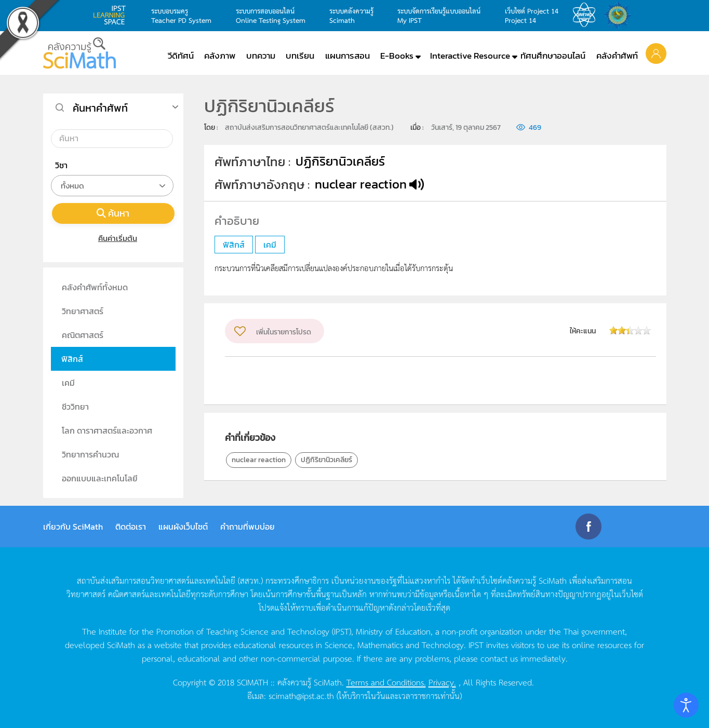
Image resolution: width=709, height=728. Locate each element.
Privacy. (442, 682)
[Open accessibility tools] (686, 705)
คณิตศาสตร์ (83, 335)
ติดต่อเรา (131, 527)
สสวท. (587, 15)
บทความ (261, 56)
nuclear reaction (259, 460)
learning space (112, 15)
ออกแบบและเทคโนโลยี (100, 478)
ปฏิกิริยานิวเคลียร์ (326, 460)
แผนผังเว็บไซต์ (183, 527)
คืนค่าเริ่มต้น (113, 238)
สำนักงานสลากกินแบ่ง (620, 15)
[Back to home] (79, 53)
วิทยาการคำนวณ (90, 454)
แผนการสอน (347, 56)
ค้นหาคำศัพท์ (100, 108)
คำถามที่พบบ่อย (248, 527)
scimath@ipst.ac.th (301, 695)
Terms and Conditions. (386, 682)
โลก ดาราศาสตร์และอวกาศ (107, 430)
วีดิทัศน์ (181, 56)
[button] (656, 53)
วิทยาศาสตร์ (83, 311)
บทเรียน (300, 56)
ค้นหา (113, 213)
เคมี (68, 383)
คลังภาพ (220, 56)
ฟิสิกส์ (72, 359)
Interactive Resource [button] (470, 56)
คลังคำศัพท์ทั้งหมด (95, 287)
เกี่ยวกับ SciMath (73, 527)
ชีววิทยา (75, 407)
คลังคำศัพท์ (617, 56)
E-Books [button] (397, 56)
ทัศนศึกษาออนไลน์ (553, 56)
